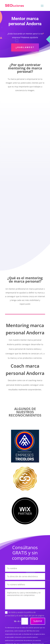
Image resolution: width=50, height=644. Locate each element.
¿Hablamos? (25, 47)
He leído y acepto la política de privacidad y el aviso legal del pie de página (25, 614)
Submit (38, 621)
